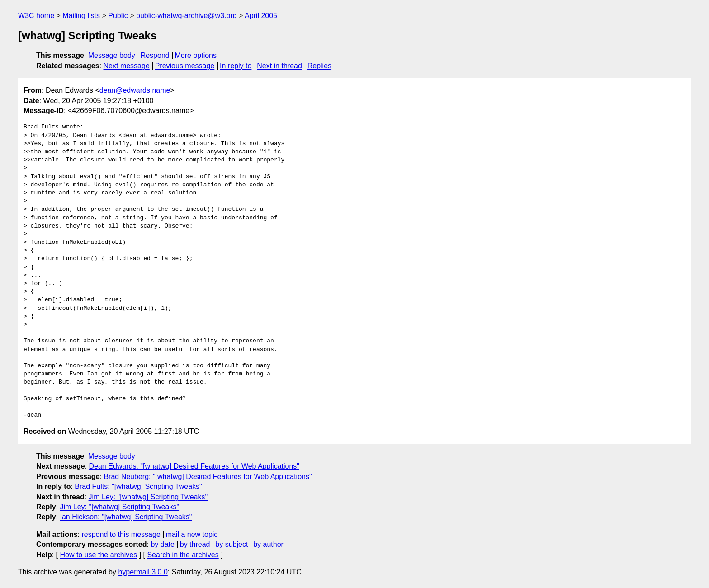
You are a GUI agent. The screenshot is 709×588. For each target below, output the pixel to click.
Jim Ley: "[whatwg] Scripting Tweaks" (148, 497)
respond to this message (121, 534)
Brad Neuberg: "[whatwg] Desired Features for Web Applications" (208, 477)
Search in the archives (183, 555)
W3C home (36, 16)
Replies (319, 66)
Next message (127, 66)
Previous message (185, 66)
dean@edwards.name (135, 90)
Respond (155, 55)
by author (268, 544)
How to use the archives (98, 555)
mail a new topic (192, 534)
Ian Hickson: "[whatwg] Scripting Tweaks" (126, 517)
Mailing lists (81, 16)
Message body (112, 55)
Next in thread (279, 66)
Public (118, 16)
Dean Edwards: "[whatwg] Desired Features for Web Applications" (194, 466)
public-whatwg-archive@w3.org (187, 16)
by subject (232, 544)
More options (196, 55)
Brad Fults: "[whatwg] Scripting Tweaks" (138, 486)
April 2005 (261, 16)
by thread (195, 544)
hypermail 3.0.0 (143, 572)
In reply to (236, 66)
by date (162, 544)
